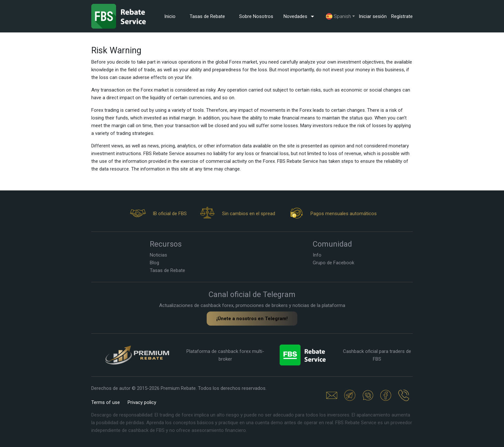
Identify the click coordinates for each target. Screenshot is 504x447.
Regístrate (402, 16)
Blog (154, 263)
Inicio (170, 16)
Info (317, 255)
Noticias (158, 255)
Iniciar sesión (373, 16)
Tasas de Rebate (207, 16)
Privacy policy (142, 402)
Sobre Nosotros (256, 16)
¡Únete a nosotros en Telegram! (252, 319)
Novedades (300, 16)
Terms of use (106, 402)
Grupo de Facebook (333, 263)
